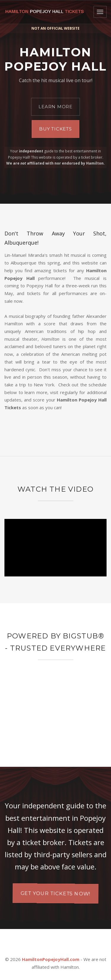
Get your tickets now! (56, 893)
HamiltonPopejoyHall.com (51, 959)
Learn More (55, 107)
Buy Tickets (55, 129)
